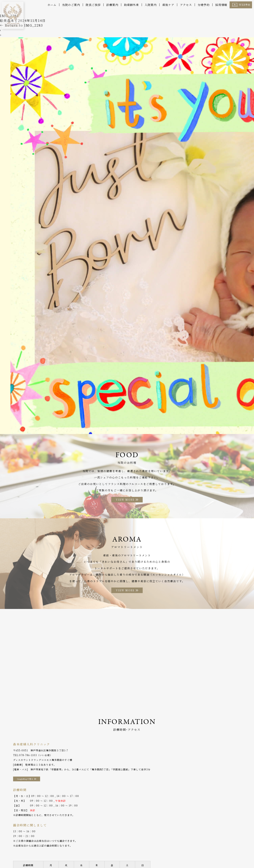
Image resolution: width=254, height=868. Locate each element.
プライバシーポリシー (18, 856)
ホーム (52, 5)
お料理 (124, 850)
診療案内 (112, 5)
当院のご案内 (71, 5)
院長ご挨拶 (93, 5)
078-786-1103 (28, 757)
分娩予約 (204, 5)
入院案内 (151, 5)
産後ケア (168, 5)
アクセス (186, 5)
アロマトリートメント (145, 850)
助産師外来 (131, 5)
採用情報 (221, 5)
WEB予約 (245, 5)
